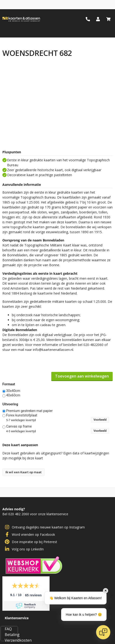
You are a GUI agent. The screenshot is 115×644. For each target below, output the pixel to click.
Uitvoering (10, 404)
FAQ (8, 629)
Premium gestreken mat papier (29, 411)
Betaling (12, 635)
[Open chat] (103, 632)
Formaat (9, 384)
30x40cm (13, 391)
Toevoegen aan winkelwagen (82, 376)
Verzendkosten (18, 640)
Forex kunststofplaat (22, 415)
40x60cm (13, 395)
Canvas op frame (19, 427)
